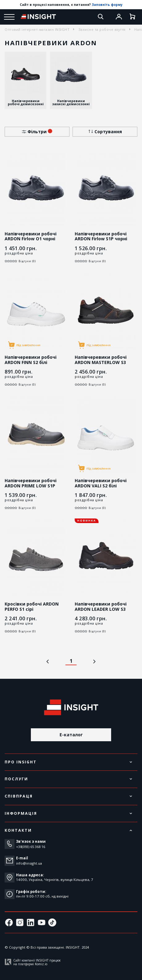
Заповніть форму (107, 5)
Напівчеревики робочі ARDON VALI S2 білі (101, 483)
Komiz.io (41, 964)
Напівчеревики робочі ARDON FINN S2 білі (31, 360)
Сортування (105, 132)
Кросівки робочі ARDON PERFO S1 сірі (32, 606)
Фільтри (37, 132)
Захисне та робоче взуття (102, 29)
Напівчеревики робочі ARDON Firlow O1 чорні (31, 236)
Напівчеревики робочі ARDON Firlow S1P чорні (101, 236)
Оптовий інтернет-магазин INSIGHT (37, 29)
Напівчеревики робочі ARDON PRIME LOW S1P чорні (31, 486)
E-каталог (71, 735)
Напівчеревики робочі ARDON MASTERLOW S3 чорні (101, 362)
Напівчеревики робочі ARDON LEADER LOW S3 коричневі (101, 609)
